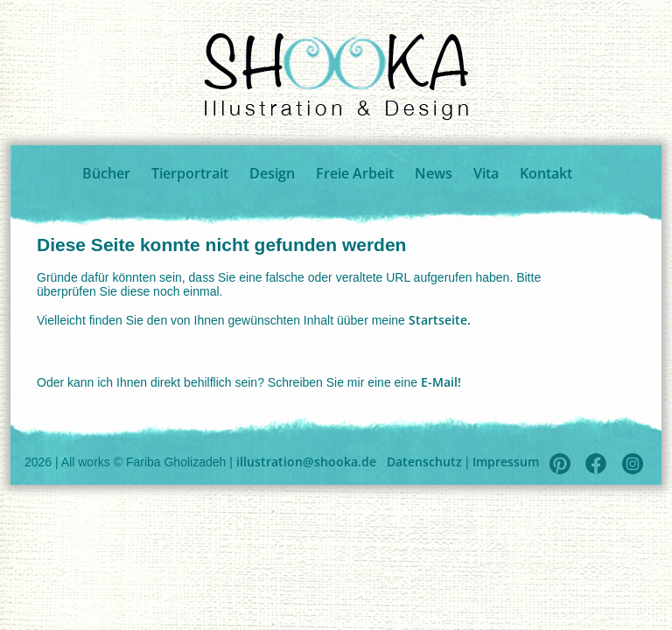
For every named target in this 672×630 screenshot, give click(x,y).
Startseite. (440, 320)
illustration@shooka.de (306, 462)
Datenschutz (424, 462)
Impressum (506, 462)
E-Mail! (441, 382)
